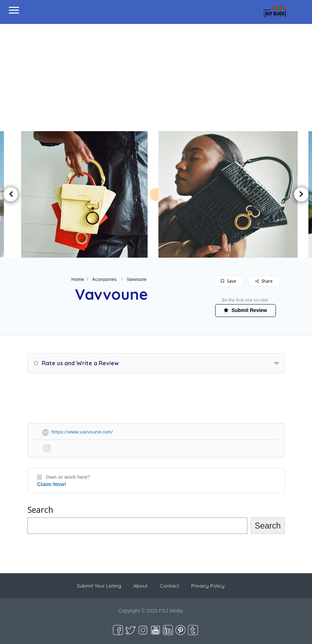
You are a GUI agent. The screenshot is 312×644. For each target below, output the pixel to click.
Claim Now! (52, 484)
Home (78, 279)
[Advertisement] (156, 78)
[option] (84, 194)
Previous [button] (11, 194)
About (140, 586)
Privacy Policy (208, 586)
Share (264, 281)
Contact (169, 586)
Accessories (104, 279)
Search (40, 510)
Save (229, 281)
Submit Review (245, 310)
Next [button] (301, 194)
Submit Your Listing (99, 586)
